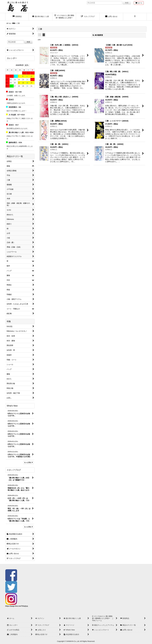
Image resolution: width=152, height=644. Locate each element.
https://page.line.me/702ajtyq (17, 606)
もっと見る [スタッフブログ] (29, 527)
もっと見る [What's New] (29, 462)
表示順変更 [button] (98, 35)
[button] (135, 17)
